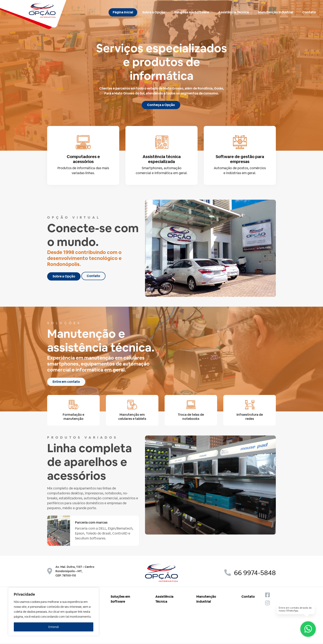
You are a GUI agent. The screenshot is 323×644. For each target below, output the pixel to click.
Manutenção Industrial (276, 12)
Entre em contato (66, 383)
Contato (309, 12)
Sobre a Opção (154, 12)
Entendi (54, 627)
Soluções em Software (192, 12)
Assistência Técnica (233, 12)
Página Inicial (123, 12)
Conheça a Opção (161, 105)
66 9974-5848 (250, 574)
